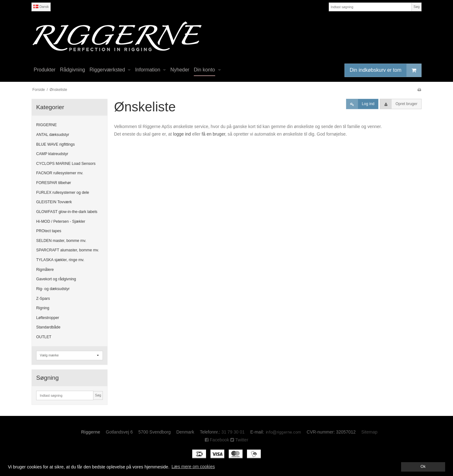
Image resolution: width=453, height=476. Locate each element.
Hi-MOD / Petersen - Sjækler (61, 221)
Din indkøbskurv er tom (386, 70)
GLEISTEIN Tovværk (54, 202)
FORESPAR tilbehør (54, 183)
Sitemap (369, 432)
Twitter (239, 440)
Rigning (43, 308)
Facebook (217, 440)
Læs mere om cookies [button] (193, 467)
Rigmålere (45, 270)
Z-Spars (43, 299)
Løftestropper (48, 318)
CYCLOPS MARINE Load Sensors (66, 164)
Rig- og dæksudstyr (53, 289)
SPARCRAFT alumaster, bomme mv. (67, 250)
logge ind (182, 134)
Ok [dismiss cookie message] (423, 467)
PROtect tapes (49, 231)
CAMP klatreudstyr (52, 154)
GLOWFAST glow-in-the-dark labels (67, 212)
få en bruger (213, 134)
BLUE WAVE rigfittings (56, 144)
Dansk (41, 7)
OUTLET (44, 337)
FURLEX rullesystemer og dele (63, 193)
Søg (416, 7)
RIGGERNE (46, 125)
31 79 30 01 (233, 432)
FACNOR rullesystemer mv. (60, 173)
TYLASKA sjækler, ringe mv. (60, 260)
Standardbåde (48, 327)
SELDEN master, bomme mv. (61, 241)
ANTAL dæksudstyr (53, 135)
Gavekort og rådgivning (56, 279)
